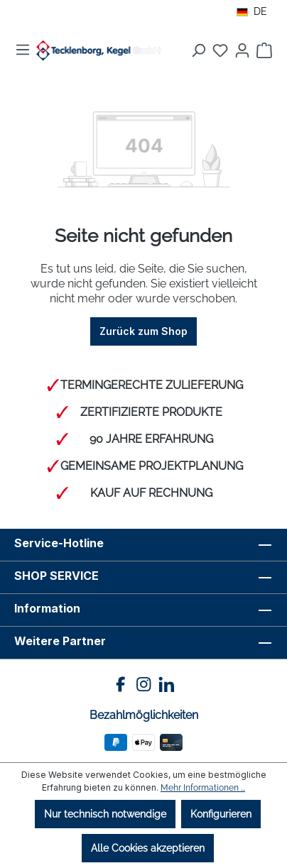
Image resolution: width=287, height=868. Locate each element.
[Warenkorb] (264, 50)
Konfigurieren (221, 814)
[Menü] (23, 50)
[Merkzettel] (220, 50)
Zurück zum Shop (143, 331)
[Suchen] (198, 50)
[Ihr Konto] (242, 50)
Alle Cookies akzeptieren (148, 848)
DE (252, 11)
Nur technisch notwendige (105, 814)
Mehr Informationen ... (203, 788)
